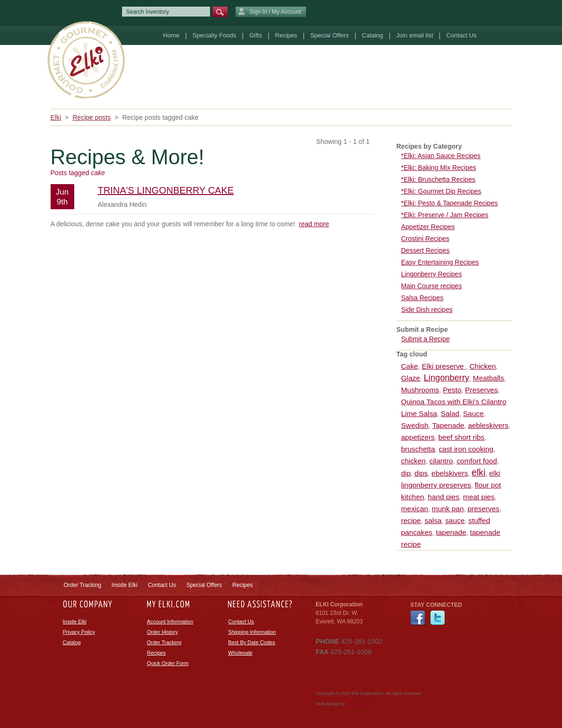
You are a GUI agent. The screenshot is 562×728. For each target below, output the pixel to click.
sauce (455, 520)
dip (406, 473)
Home (171, 35)
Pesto (452, 390)
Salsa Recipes (422, 298)
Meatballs (489, 378)
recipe (411, 520)
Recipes (286, 35)
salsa (433, 520)
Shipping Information (252, 632)
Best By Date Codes (251, 642)
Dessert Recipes (426, 250)
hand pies (443, 497)
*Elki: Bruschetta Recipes (438, 179)
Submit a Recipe (426, 339)
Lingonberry (447, 378)
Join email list (414, 35)
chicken (413, 461)
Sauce (474, 413)
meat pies (479, 497)
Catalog (373, 35)
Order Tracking (83, 585)
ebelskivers (450, 473)
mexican (415, 509)
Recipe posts (92, 117)
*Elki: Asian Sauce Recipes (441, 156)
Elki (56, 117)
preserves (483, 509)
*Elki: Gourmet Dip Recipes (441, 191)
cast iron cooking (466, 449)
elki (479, 472)
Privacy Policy (79, 632)
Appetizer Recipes (428, 227)
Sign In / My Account (270, 12)
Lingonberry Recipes (431, 274)
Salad (450, 413)
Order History (162, 632)
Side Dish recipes (427, 310)
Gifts (256, 35)
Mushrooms (420, 390)
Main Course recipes (431, 286)
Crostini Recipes (425, 239)
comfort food (477, 461)
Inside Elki (125, 585)
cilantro (441, 461)
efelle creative (360, 704)
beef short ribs (462, 437)
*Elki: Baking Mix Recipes (439, 168)
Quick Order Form (168, 663)
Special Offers (329, 35)
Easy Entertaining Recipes (440, 262)
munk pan (448, 509)
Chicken (483, 366)
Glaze (411, 378)
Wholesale (240, 653)
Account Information (170, 621)
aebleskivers (488, 425)
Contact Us (461, 35)
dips (421, 473)
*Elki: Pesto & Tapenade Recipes (449, 203)
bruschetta (418, 449)
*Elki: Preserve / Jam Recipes (445, 215)
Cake (410, 366)
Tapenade (448, 425)
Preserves (481, 390)
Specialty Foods (215, 35)
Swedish (415, 425)
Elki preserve (443, 366)
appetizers (418, 437)
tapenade (451, 532)
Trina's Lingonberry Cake (166, 190)
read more (314, 224)
